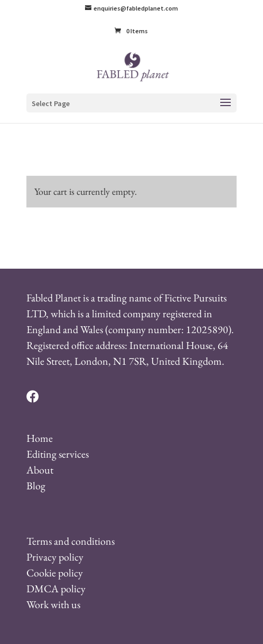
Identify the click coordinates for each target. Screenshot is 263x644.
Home (40, 438)
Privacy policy (55, 557)
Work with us (53, 604)
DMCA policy (56, 589)
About (40, 470)
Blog (36, 486)
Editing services (58, 454)
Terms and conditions (71, 541)
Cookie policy (55, 573)
